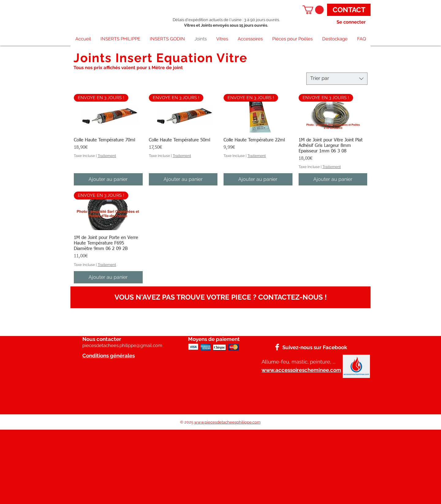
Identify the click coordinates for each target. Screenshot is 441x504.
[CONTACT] (349, 10)
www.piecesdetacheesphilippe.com (227, 422)
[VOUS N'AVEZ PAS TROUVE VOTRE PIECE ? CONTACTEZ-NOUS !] (221, 297)
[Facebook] (277, 347)
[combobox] (337, 79)
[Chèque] (219, 347)
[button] (313, 10)
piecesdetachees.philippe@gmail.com (122, 345)
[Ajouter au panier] (108, 179)
